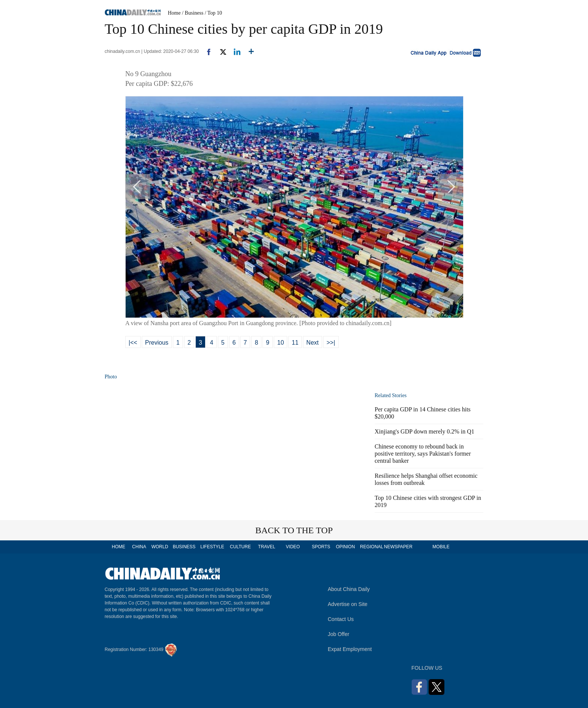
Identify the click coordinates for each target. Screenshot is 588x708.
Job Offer (338, 634)
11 (295, 343)
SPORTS (321, 547)
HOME (118, 547)
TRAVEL (267, 547)
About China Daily (349, 589)
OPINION (346, 547)
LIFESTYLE (212, 547)
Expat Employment (350, 649)
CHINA (139, 547)
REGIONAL (372, 547)
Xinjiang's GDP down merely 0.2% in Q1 (424, 431)
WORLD (160, 547)
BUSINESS (184, 547)
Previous (157, 343)
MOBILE (441, 547)
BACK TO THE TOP (294, 530)
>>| (331, 343)
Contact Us (341, 619)
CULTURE (240, 547)
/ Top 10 (213, 13)
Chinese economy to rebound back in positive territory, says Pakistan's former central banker (423, 454)
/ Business (193, 13)
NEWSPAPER (398, 547)
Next (313, 343)
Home (174, 13)
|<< (133, 343)
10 (280, 343)
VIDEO (293, 547)
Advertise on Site (348, 604)
